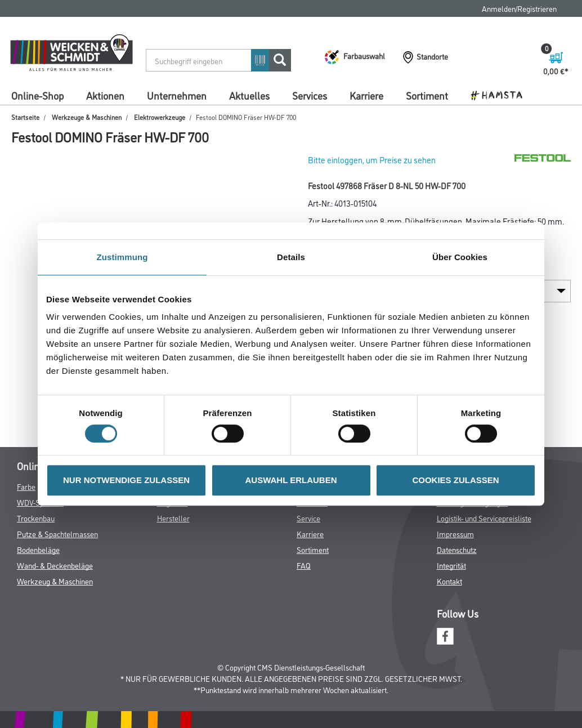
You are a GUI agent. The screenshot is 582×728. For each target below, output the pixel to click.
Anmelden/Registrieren (519, 8)
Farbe (26, 486)
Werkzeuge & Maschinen (87, 117)
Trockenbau (36, 518)
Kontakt (449, 581)
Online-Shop (37, 95)
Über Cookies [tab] (460, 257)
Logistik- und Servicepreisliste (484, 518)
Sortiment (427, 95)
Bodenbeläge (38, 549)
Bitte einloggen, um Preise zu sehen (372, 160)
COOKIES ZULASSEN (455, 480)
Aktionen (105, 95)
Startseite (25, 117)
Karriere (366, 95)
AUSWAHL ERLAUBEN (291, 480)
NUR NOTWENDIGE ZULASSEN (126, 480)
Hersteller (173, 518)
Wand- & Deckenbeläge (55, 565)
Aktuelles (249, 95)
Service (308, 518)
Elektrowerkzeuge (160, 117)
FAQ (304, 565)
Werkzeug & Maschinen (55, 581)
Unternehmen (177, 95)
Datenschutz (457, 549)
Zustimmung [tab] (122, 257)
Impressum (455, 533)
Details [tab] (291, 257)
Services (310, 95)
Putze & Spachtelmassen (57, 533)
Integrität (451, 565)
